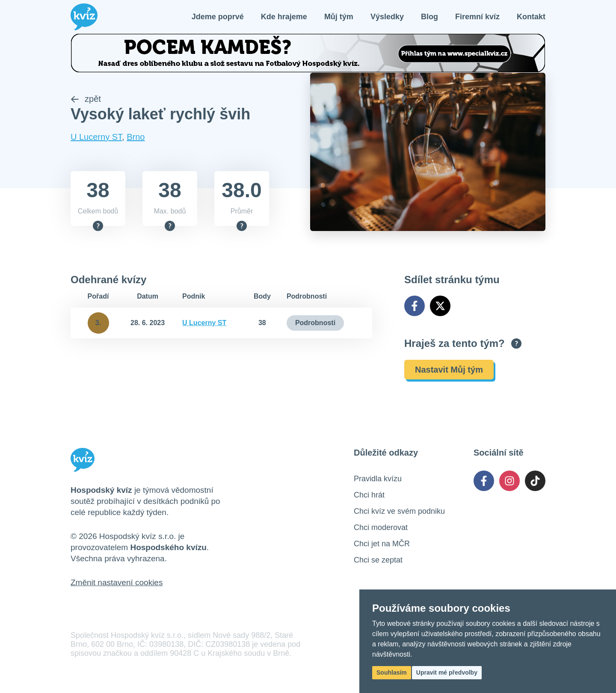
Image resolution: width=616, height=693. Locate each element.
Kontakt (531, 17)
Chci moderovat (381, 528)
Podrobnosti (315, 324)
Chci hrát (369, 496)
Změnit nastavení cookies (117, 583)
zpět (86, 100)
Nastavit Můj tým (449, 370)
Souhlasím (392, 672)
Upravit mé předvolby (447, 672)
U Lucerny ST (96, 138)
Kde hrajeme (284, 17)
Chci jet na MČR (382, 545)
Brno (136, 138)
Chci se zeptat (378, 561)
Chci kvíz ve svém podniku (399, 512)
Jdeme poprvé (218, 17)
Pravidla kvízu (378, 480)
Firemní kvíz (477, 17)
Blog (429, 17)
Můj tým (339, 17)
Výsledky (387, 17)
